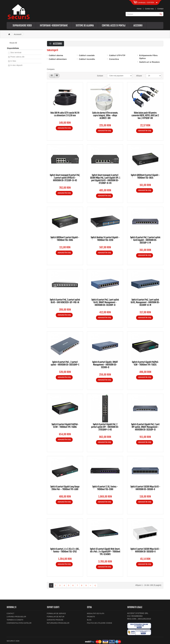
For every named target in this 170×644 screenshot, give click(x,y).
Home (139, 9)
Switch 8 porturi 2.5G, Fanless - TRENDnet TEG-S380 (105, 488)
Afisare (139, 76)
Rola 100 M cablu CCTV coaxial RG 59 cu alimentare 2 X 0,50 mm (65, 114)
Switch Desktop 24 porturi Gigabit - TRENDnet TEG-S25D (105, 239)
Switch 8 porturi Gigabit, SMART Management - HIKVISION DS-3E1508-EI (105, 365)
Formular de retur (56, 617)
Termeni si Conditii (15, 620)
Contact (160, 9)
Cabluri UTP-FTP (117, 55)
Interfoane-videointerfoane (54, 25)
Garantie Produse (55, 620)
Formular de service (56, 614)
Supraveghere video (22, 25)
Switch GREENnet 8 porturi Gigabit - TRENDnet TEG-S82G (145, 176)
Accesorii (138, 25)
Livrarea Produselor (16, 617)
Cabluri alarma (56, 55)
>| (95, 585)
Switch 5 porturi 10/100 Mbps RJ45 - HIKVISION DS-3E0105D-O (145, 550)
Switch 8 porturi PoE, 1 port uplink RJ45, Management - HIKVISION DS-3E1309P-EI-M (145, 302)
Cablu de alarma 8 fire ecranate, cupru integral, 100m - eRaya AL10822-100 (105, 115)
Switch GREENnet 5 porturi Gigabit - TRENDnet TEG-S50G (65, 239)
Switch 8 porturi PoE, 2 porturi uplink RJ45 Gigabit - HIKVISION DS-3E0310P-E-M (145, 240)
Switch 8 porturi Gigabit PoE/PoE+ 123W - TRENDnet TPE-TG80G (65, 426)
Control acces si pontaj (114, 25)
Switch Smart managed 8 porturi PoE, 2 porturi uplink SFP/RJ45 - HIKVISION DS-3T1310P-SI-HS (65, 178)
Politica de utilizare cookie (100, 623)
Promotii (91, 617)
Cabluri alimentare (58, 59)
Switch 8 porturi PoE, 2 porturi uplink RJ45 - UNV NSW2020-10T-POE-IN (65, 301)
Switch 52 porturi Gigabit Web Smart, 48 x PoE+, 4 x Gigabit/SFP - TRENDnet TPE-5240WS (105, 552)
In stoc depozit (16, 65)
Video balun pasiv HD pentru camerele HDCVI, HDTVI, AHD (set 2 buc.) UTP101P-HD (145, 115)
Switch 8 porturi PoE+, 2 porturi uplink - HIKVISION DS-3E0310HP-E (65, 363)
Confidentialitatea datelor (19, 623)
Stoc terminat (16, 52)
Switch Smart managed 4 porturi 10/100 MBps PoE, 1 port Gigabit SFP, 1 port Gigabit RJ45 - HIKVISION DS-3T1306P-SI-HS (105, 179)
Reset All (12, 43)
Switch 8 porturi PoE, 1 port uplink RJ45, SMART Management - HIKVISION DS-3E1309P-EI (105, 302)
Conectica (114, 59)
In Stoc (13, 61)
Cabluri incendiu (87, 59)
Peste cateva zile (17, 57)
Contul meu (149, 9)
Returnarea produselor (58, 623)
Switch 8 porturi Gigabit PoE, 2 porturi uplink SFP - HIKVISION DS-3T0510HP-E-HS (105, 427)
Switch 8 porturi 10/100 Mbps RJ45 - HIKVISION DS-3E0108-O (145, 488)
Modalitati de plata (96, 614)
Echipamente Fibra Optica (148, 57)
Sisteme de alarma (85, 25)
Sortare (100, 76)
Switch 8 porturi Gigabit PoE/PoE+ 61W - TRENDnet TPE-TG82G (145, 363)
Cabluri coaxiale (87, 55)
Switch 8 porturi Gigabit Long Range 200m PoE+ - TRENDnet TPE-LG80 (65, 488)
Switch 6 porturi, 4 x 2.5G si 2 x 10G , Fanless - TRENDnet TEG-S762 (65, 550)
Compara (51, 69)
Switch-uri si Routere (149, 62)
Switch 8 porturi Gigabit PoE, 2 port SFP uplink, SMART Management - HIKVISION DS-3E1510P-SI (145, 427)
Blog (89, 620)
